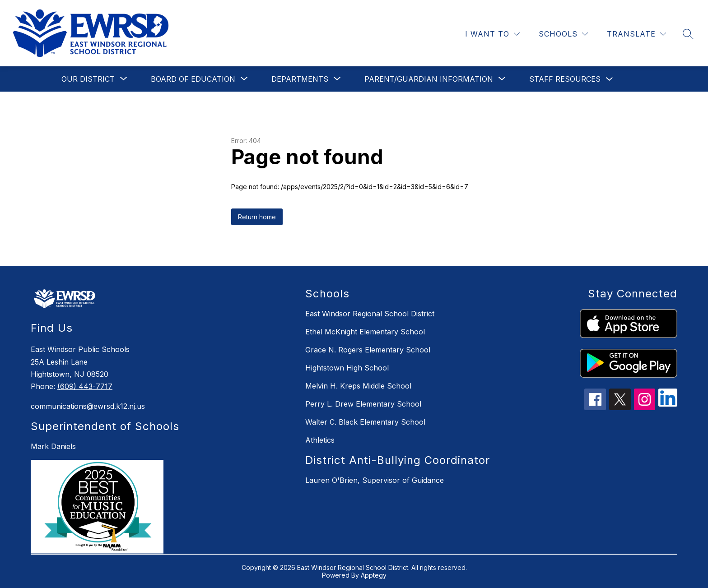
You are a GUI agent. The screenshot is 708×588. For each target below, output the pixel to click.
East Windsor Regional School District (370, 314)
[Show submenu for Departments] (300, 79)
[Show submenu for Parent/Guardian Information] (429, 79)
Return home (257, 217)
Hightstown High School (347, 368)
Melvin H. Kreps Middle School (358, 386)
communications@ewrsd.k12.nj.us (88, 406)
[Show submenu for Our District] (88, 79)
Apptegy (374, 575)
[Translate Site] (636, 34)
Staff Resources (565, 79)
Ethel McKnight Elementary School (365, 332)
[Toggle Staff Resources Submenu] (610, 79)
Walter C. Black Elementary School (365, 422)
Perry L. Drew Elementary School (363, 404)
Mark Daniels (53, 446)
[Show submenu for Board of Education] (193, 79)
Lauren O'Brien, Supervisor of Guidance (375, 480)
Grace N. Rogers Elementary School (368, 350)
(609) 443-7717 (85, 386)
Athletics (320, 440)
